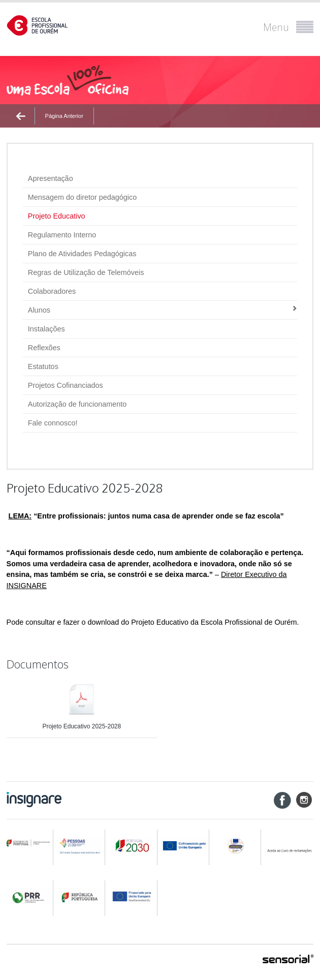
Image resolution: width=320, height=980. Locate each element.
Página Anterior (64, 116)
